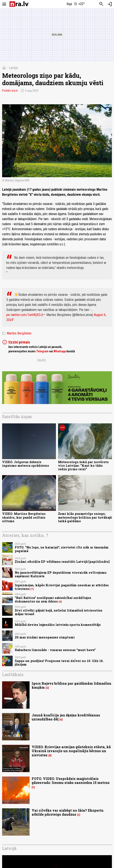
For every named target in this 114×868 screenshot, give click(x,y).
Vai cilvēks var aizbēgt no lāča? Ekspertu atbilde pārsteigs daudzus (68, 812)
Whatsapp (60, 351)
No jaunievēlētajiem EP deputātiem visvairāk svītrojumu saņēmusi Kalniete (61, 574)
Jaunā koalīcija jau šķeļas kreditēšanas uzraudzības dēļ (66, 717)
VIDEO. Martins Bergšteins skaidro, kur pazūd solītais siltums (24, 517)
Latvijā (13, 68)
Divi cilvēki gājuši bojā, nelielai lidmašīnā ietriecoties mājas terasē (59, 612)
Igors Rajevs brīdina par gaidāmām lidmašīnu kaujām (71, 685)
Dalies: (42, 360)
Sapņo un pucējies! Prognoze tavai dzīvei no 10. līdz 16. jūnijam (59, 663)
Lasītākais (13, 674)
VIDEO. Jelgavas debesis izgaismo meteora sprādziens (26, 464)
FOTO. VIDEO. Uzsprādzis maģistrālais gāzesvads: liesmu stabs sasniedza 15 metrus (71, 781)
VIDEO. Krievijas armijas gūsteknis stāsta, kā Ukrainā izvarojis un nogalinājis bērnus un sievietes (71, 751)
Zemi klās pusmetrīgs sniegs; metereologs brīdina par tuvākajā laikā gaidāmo (85, 517)
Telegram (42, 351)
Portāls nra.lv (10, 91)
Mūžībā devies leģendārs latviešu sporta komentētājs (58, 625)
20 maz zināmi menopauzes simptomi (45, 637)
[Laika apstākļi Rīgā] (76, 4)
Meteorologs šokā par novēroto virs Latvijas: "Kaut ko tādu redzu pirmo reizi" (83, 466)
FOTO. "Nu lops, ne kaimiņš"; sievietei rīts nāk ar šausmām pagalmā (62, 549)
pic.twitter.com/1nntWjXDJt (25, 315)
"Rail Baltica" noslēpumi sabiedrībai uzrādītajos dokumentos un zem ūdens (53, 600)
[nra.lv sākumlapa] (19, 4)
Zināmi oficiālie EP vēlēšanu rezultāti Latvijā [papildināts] (62, 562)
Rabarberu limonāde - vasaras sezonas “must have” (55, 650)
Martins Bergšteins (17, 333)
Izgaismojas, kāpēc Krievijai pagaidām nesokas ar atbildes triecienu (62, 587)
